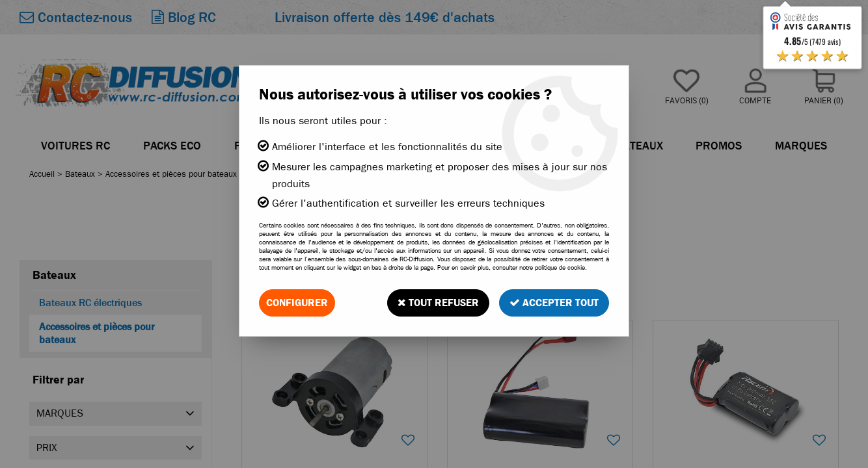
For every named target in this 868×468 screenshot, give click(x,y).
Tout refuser (438, 303)
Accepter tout (554, 303)
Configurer (297, 303)
